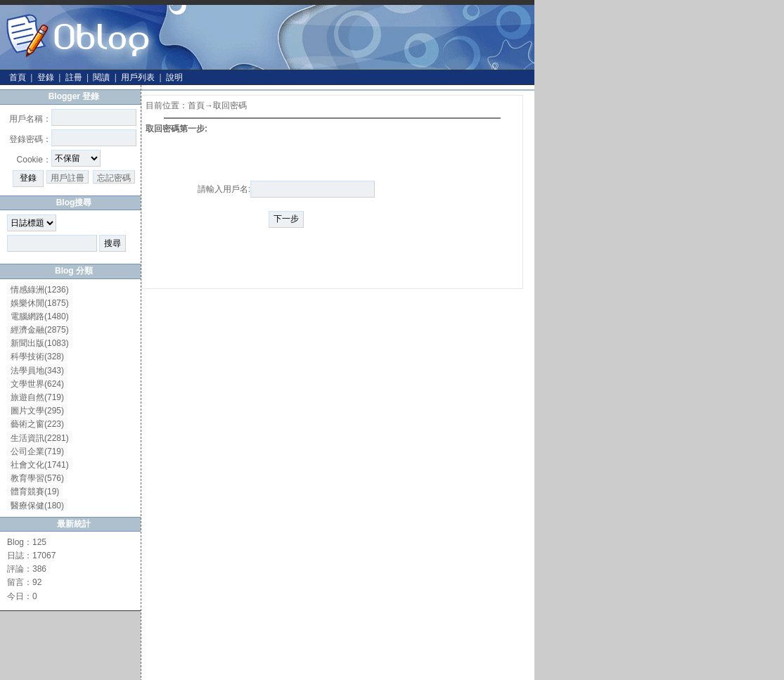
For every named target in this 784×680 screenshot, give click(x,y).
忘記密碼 (114, 178)
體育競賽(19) (35, 492)
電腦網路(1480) (40, 316)
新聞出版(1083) (40, 343)
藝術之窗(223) (37, 424)
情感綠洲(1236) (40, 290)
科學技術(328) (37, 357)
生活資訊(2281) (40, 438)
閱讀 (101, 77)
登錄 (46, 77)
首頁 (18, 77)
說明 (174, 77)
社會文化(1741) (40, 465)
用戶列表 (138, 77)
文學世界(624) (37, 384)
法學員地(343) (37, 371)
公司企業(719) (37, 451)
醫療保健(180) (37, 506)
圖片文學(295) (37, 411)
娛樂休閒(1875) (40, 303)
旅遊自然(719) (37, 397)
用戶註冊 (68, 178)
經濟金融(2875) (40, 330)
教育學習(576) (37, 478)
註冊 (74, 77)
